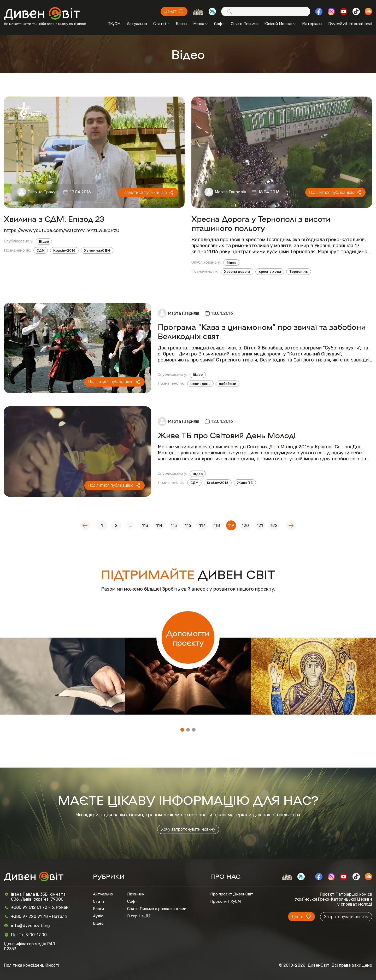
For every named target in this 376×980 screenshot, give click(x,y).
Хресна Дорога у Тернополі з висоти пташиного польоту (261, 223)
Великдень (200, 384)
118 (217, 525)
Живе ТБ (245, 483)
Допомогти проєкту (188, 638)
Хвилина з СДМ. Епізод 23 (54, 219)
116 (188, 525)
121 (260, 525)
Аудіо (98, 916)
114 (159, 525)
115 (174, 525)
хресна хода (270, 272)
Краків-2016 (64, 250)
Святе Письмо (244, 24)
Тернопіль (299, 272)
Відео (44, 242)
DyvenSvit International (350, 24)
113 (145, 525)
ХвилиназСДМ (97, 250)
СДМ (41, 250)
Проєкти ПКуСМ (225, 901)
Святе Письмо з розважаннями (157, 909)
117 (202, 525)
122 (274, 525)
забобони (228, 384)
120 (245, 525)
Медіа (200, 24)
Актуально (137, 24)
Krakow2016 (218, 483)
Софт (219, 24)
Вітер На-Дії (139, 916)
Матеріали (312, 24)
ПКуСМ (114, 24)
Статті (161, 24)
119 (231, 525)
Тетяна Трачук (43, 192)
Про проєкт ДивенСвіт (232, 894)
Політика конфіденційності (32, 965)
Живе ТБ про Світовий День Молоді (227, 435)
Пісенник (136, 894)
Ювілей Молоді (280, 24)
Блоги (181, 24)
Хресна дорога (237, 272)
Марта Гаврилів (231, 192)
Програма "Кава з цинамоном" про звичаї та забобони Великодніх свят (262, 331)
